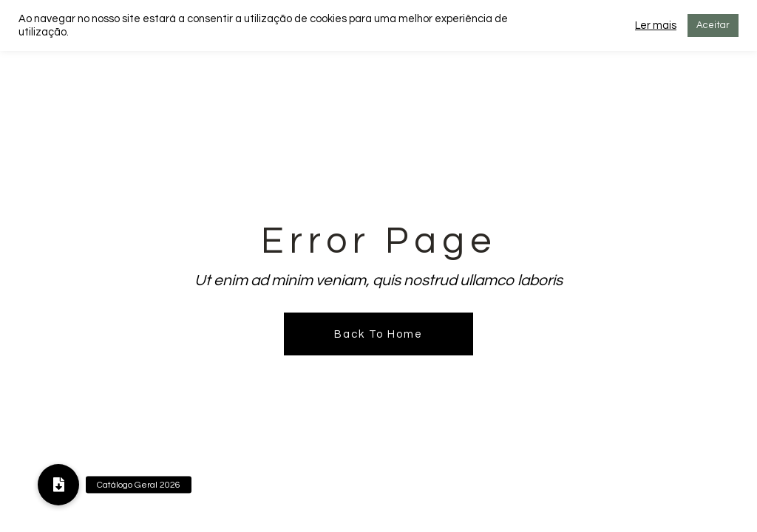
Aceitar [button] (713, 25)
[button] (58, 485)
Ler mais (656, 25)
